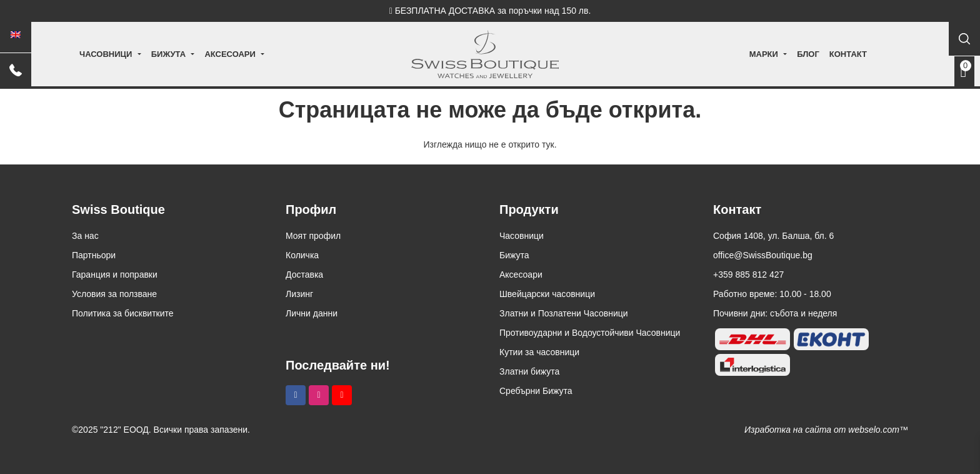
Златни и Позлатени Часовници (564, 313)
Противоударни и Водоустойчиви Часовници (590, 333)
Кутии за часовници (539, 352)
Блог (785, 54)
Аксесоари (253, 54)
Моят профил (313, 236)
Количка (302, 255)
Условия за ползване (114, 294)
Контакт (824, 54)
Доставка (304, 275)
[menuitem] (16, 35)
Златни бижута (529, 371)
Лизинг (299, 294)
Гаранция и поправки (115, 275)
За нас (85, 236)
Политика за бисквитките (123, 313)
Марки (740, 54)
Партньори (94, 255)
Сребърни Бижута (536, 391)
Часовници (129, 54)
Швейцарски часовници (547, 294)
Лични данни (312, 313)
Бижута (192, 54)
